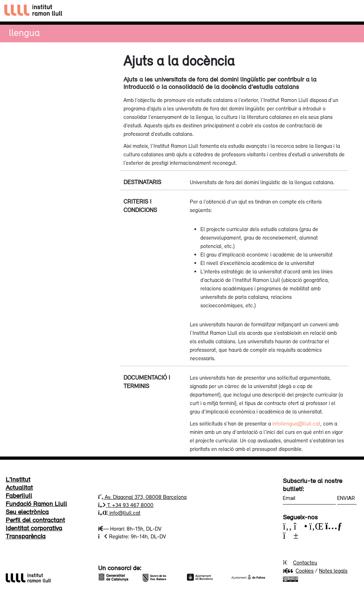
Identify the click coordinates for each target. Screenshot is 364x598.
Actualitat (19, 487)
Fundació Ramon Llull (36, 503)
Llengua (24, 32)
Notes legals (333, 570)
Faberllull (19, 495)
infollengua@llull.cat (296, 423)
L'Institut (18, 479)
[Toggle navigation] (352, 11)
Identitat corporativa (34, 528)
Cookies (298, 570)
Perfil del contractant (35, 520)
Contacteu (305, 562)
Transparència (26, 536)
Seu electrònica (27, 512)
